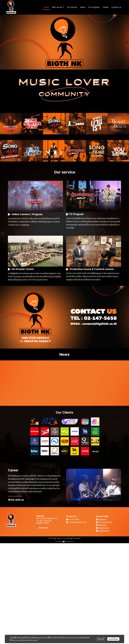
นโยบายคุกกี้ (34, 640)
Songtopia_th (104, 528)
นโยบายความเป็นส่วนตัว (20, 640)
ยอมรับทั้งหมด (113, 639)
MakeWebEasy (69, 542)
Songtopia (101, 519)
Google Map (43, 527)
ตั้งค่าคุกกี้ (101, 639)
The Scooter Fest (105, 522)
